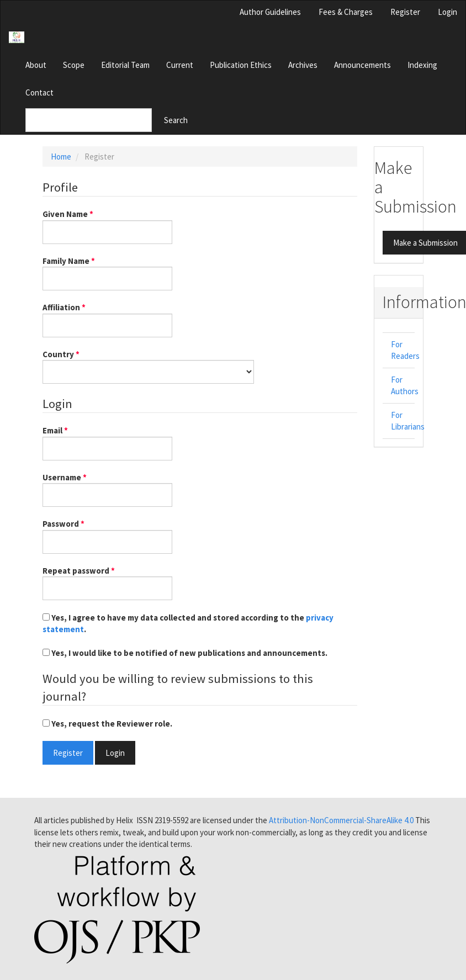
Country (148, 366)
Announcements (362, 65)
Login (448, 12)
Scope (74, 65)
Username (107, 489)
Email (107, 442)
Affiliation (107, 319)
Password (107, 536)
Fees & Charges (346, 12)
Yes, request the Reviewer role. (107, 724)
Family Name (107, 273)
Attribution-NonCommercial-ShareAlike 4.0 (341, 820)
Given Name (107, 226)
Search (176, 120)
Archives (303, 65)
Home (61, 157)
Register (405, 12)
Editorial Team (125, 65)
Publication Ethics (241, 65)
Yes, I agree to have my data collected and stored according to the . (188, 623)
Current (180, 65)
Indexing (422, 65)
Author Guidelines (270, 12)
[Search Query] (89, 120)
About (36, 65)
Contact (39, 92)
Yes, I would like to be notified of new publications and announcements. (185, 653)
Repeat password (107, 582)
